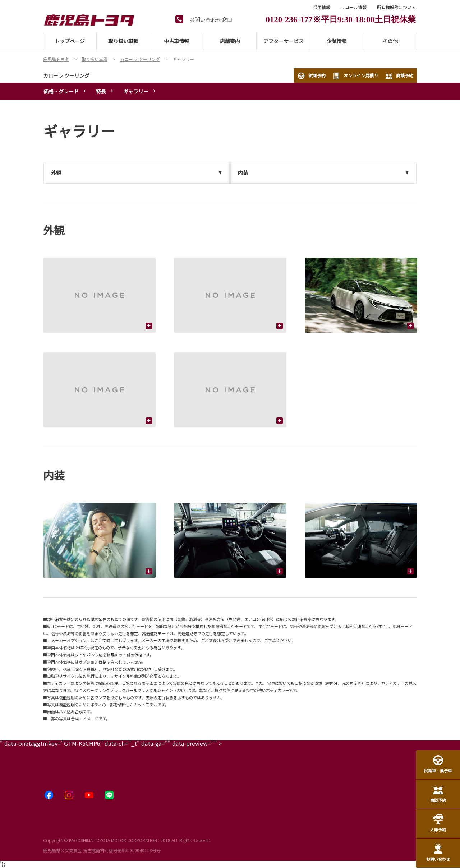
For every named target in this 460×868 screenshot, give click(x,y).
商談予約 (399, 76)
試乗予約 (312, 76)
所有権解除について (396, 7)
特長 (101, 91)
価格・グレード (61, 91)
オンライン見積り (355, 76)
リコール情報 (354, 7)
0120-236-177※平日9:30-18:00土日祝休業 (341, 19)
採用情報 (322, 7)
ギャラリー (136, 91)
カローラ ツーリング (66, 75)
